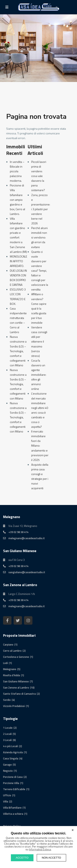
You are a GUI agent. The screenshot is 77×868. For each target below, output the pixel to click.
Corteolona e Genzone (16, 657)
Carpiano (8, 644)
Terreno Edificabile (14, 789)
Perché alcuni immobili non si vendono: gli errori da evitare (39, 237)
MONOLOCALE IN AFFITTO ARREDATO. (18, 261)
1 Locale (8, 728)
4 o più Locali (10, 746)
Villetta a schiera (13, 814)
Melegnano (10, 669)
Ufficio (7, 795)
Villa (6, 801)
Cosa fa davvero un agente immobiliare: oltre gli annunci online (39, 375)
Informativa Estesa (40, 849)
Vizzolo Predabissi (14, 706)
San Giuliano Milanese (16, 681)
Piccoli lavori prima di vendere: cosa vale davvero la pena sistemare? (39, 176)
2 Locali (7, 734)
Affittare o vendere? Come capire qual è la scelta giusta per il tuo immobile (39, 308)
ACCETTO (22, 858)
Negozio (8, 771)
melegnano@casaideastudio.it (27, 538)
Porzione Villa (11, 783)
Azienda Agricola (13, 752)
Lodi (5, 663)
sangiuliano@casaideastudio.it (27, 572)
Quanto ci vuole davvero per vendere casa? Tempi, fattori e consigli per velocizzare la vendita (40, 271)
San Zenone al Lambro (16, 688)
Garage (7, 765)
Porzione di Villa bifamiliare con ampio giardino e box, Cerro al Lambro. (17, 200)
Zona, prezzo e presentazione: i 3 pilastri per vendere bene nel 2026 (41, 209)
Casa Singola (11, 758)
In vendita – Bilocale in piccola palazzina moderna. (17, 171)
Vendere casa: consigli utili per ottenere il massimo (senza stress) (39, 342)
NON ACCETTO (52, 858)
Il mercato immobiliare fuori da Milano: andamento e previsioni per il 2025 (40, 446)
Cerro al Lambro (12, 651)
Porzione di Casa (13, 777)
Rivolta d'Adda (11, 675)
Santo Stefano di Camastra (19, 694)
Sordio (7, 700)
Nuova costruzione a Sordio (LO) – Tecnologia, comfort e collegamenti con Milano (18, 351)
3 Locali (7, 740)
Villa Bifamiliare (12, 808)
